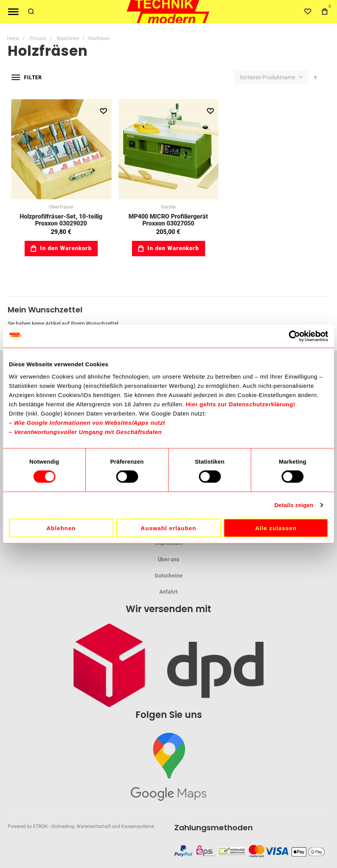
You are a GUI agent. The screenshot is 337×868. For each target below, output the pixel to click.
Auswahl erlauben (168, 528)
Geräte (168, 207)
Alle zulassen (276, 528)
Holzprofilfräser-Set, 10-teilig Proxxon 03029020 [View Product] (61, 149)
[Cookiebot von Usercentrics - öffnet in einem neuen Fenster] (294, 336)
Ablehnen (61, 528)
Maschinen (68, 38)
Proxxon (38, 38)
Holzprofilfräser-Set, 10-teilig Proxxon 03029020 (61, 220)
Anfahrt (168, 592)
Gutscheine (169, 576)
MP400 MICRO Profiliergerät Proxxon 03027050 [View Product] (169, 149)
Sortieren (250, 77)
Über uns (168, 559)
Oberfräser (61, 207)
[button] (103, 111)
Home (13, 38)
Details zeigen (294, 505)
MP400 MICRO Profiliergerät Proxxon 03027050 (168, 220)
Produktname (279, 77)
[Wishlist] (308, 12)
